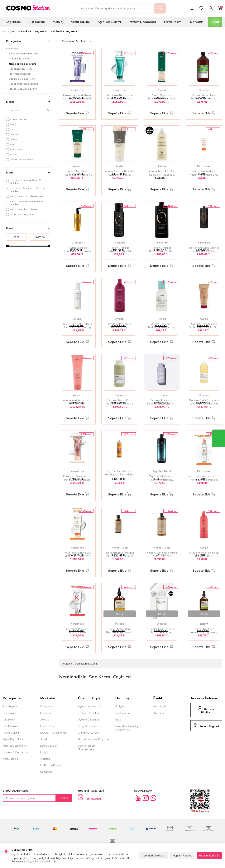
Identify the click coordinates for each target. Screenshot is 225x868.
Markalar (196, 22)
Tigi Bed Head (162, 471)
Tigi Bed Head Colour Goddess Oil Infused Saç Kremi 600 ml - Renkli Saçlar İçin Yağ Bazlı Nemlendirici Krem (120, 473)
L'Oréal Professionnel (54, 733)
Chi (10, 129)
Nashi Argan (120, 548)
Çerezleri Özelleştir (154, 855)
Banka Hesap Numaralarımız (87, 747)
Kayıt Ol (64, 798)
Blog (118, 720)
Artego (45, 720)
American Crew (17, 119)
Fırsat (215, 22)
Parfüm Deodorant (142, 22)
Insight (44, 752)
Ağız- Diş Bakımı (109, 22)
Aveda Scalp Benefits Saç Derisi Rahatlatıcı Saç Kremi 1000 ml (162, 173)
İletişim (120, 706)
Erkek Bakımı (173, 22)
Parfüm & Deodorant (16, 752)
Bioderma (46, 713)
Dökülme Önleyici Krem (22, 79)
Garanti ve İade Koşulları (93, 739)
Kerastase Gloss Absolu (22, 209)
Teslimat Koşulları (89, 713)
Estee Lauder (49, 746)
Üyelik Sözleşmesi (89, 720)
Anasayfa (8, 31)
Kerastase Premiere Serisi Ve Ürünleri (25, 203)
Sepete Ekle (77, 113)
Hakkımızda (123, 713)
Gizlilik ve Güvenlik (89, 733)
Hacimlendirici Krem (20, 74)
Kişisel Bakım (11, 759)
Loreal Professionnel (20, 160)
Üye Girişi (159, 713)
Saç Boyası (10, 706)
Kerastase (14, 150)
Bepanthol (47, 772)
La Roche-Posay (51, 765)
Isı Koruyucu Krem (19, 59)
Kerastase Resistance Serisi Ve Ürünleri (26, 190)
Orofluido (77, 243)
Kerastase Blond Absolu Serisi (25, 196)
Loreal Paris (48, 726)
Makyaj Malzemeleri (15, 746)
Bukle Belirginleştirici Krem (24, 54)
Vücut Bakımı (80, 22)
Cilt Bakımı (37, 22)
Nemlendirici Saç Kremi (64, 31)
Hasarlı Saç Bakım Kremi (23, 89)
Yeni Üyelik (159, 706)
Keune (12, 155)
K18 (10, 145)
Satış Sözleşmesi (89, 726)
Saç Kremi (41, 31)
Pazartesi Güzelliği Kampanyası (127, 728)
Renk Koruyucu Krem (20, 69)
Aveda (12, 124)
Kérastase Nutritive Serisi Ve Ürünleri (24, 181)
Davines (13, 135)
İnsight (12, 140)
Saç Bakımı (14, 22)
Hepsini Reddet (182, 855)
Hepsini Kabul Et (209, 855)
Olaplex (162, 624)
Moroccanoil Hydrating (21, 214)
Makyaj (58, 22)
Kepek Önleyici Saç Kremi (23, 84)
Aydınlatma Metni (89, 706)
